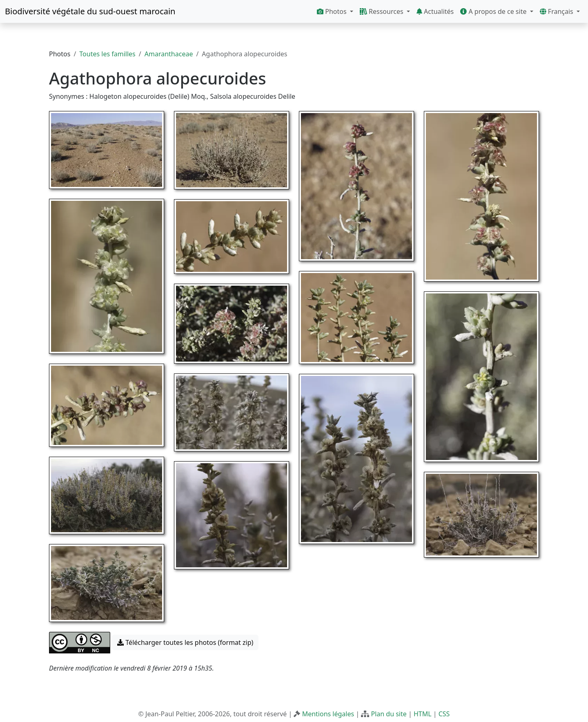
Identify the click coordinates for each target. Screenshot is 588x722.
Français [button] (557, 11)
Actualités (435, 11)
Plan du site (389, 714)
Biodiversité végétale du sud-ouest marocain (90, 11)
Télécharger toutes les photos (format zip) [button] (185, 642)
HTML (423, 714)
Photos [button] (333, 11)
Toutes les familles (107, 54)
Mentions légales (328, 714)
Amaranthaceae (169, 54)
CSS (444, 714)
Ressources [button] (382, 11)
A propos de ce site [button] (494, 11)
